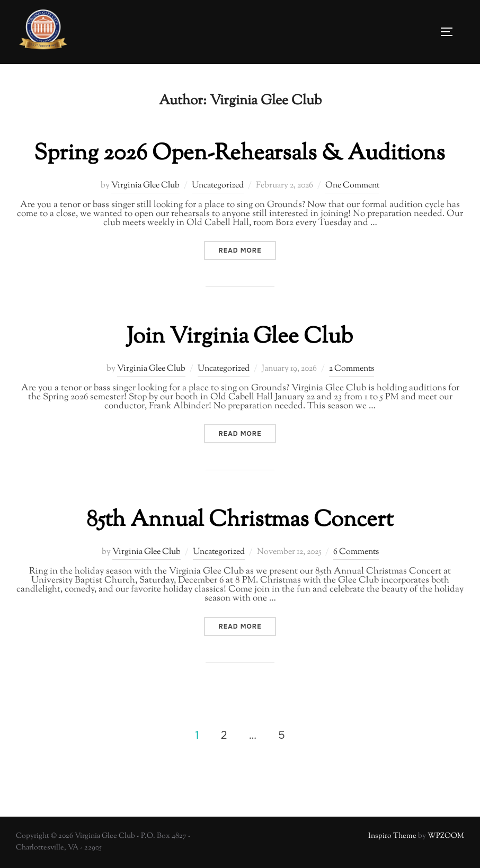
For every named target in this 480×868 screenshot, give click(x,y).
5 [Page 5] (281, 735)
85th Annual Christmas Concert (240, 521)
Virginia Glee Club (145, 185)
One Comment (352, 185)
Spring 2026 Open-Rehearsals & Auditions (239, 154)
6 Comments (356, 552)
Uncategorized (218, 185)
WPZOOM (446, 836)
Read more (247, 250)
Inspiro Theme (392, 836)
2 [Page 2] (224, 735)
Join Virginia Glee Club (240, 337)
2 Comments (352, 369)
